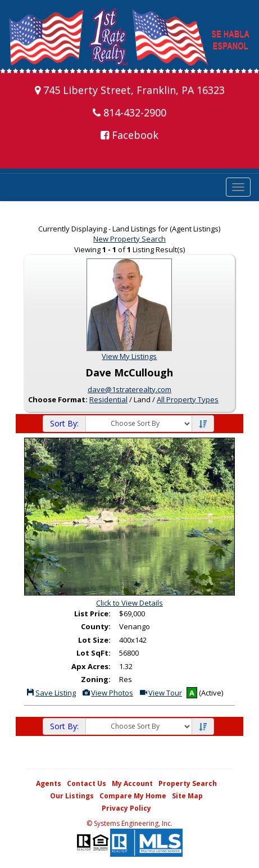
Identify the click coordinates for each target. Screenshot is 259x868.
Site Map (187, 796)
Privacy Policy (126, 808)
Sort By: (64, 423)
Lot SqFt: (94, 653)
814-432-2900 (129, 112)
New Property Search (129, 239)
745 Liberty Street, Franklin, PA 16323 (130, 90)
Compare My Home (133, 796)
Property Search (188, 783)
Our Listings (72, 796)
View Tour (160, 693)
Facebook (129, 135)
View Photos (107, 693)
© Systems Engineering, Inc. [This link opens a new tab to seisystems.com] (129, 823)
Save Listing (51, 693)
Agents (49, 783)
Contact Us (87, 783)
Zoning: (96, 679)
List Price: (92, 613)
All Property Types (188, 399)
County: (96, 626)
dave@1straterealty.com (129, 389)
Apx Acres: (91, 666)
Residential (108, 399)
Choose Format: (58, 399)
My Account (132, 783)
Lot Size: (94, 640)
